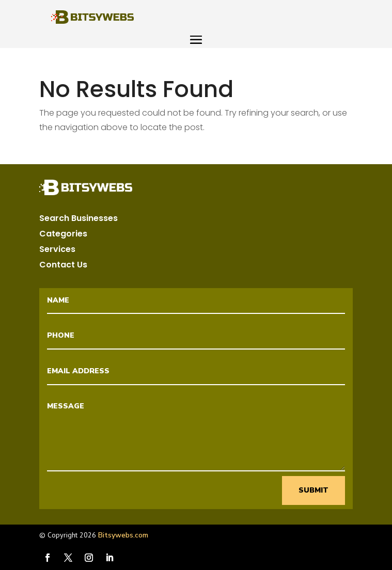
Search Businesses (79, 219)
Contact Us (63, 266)
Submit (313, 490)
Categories (63, 235)
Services (57, 250)
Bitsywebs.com (123, 535)
